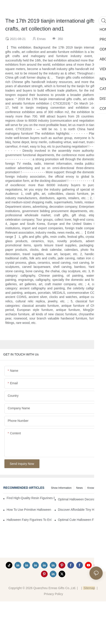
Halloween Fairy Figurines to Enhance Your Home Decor (29, 520)
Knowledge (94, 488)
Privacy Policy (53, 594)
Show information (61, 488)
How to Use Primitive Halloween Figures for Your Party (29, 510)
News (80, 488)
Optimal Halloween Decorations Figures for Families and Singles (80, 499)
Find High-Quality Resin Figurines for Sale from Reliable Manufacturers (31, 498)
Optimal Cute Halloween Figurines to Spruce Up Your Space (80, 520)
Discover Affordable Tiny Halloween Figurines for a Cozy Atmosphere (80, 510)
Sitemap (89, 588)
